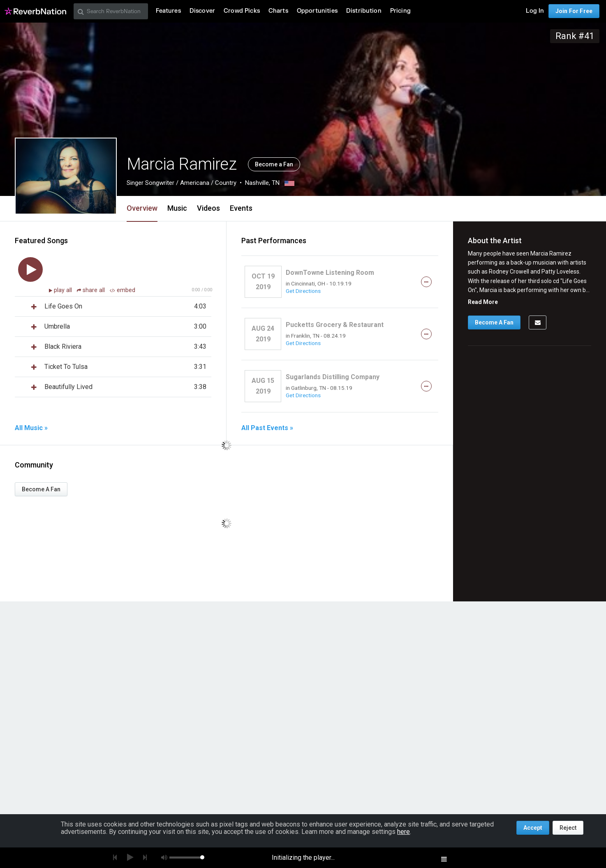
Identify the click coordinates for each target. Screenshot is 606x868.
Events (241, 208)
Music (177, 208)
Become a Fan (274, 164)
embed (123, 290)
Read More (483, 302)
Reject (568, 828)
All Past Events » (267, 428)
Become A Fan (41, 489)
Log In (535, 11)
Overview (142, 208)
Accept (533, 828)
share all (92, 290)
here (404, 832)
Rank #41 (575, 36)
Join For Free (574, 11)
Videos (208, 208)
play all (64, 290)
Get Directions (303, 291)
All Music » (31, 428)
